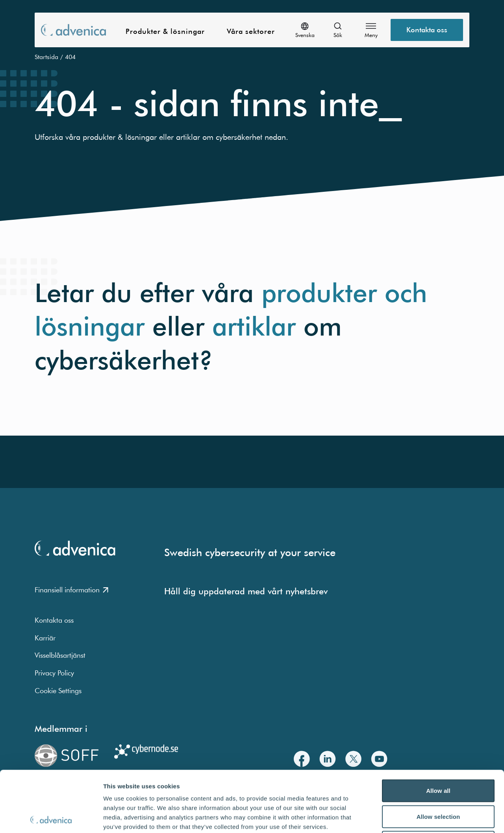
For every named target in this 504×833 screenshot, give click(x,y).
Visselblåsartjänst (60, 655)
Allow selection (438, 756)
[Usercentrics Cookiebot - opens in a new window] (51, 818)
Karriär (45, 638)
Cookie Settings (58, 691)
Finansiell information (71, 590)
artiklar (254, 326)
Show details (413, 817)
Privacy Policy (54, 673)
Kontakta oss (54, 620)
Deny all (438, 781)
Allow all (438, 730)
